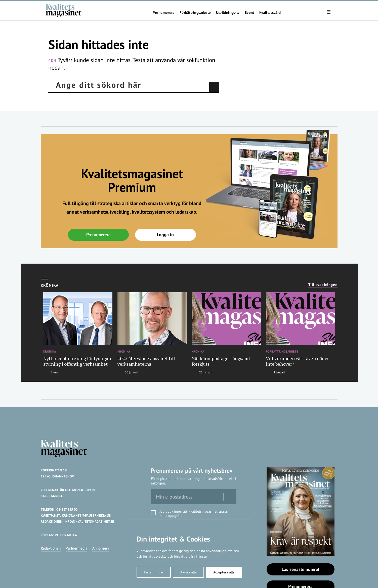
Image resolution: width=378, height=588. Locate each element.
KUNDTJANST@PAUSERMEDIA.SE (86, 516)
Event (249, 13)
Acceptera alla (224, 572)
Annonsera (101, 548)
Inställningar (154, 572)
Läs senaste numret (301, 569)
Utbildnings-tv (228, 13)
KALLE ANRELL (52, 496)
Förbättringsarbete (195, 13)
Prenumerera (164, 13)
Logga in (165, 235)
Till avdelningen (323, 285)
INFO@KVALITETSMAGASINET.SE (89, 522)
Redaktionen (51, 548)
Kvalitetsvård (270, 13)
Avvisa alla (188, 572)
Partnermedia (76, 548)
